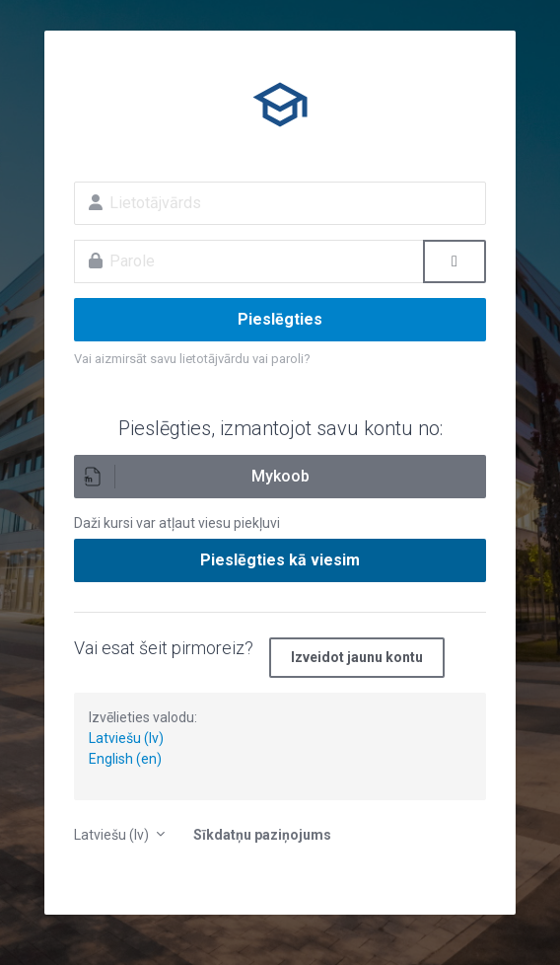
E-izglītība (280, 105)
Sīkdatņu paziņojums (262, 835)
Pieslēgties (280, 319)
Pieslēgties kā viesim (280, 560)
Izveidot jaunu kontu (357, 657)
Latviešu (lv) (126, 738)
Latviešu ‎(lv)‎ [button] (113, 835)
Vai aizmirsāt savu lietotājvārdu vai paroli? (192, 359)
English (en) (125, 759)
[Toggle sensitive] (455, 261)
